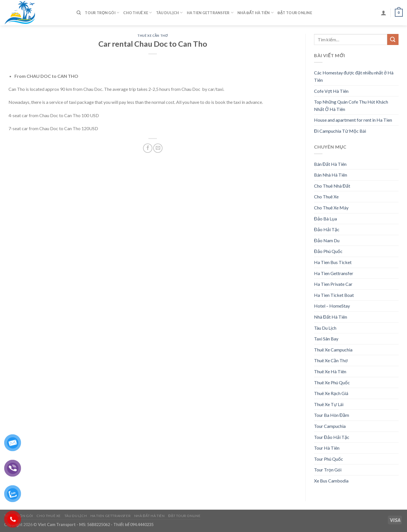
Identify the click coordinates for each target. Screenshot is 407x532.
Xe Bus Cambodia (331, 481)
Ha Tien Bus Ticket (333, 262)
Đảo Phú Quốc (328, 251)
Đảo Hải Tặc (327, 229)
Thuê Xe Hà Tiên (330, 371)
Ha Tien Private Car (333, 284)
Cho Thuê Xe (138, 13)
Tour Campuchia (330, 426)
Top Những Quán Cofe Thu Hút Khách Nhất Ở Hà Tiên (351, 105)
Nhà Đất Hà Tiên (256, 13)
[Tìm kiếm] (79, 13)
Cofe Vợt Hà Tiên (331, 91)
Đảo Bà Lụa (325, 219)
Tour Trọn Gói (102, 13)
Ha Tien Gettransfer (210, 13)
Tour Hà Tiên (327, 448)
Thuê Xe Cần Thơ (152, 36)
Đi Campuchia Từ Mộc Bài (340, 131)
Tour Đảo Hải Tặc (332, 437)
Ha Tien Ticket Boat (334, 295)
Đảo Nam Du (327, 240)
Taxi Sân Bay (326, 339)
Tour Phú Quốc (329, 459)
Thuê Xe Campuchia (333, 350)
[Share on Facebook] (148, 148)
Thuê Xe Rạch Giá (331, 393)
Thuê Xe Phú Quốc (332, 382)
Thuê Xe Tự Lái (329, 404)
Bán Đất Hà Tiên (330, 164)
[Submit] (393, 39)
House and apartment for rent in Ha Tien (353, 120)
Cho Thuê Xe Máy (331, 208)
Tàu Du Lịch (169, 13)
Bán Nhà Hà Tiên (331, 175)
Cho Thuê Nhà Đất (332, 186)
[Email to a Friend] (158, 148)
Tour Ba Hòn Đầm (332, 415)
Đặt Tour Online (295, 13)
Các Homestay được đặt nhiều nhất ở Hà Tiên (354, 76)
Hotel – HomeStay (332, 306)
